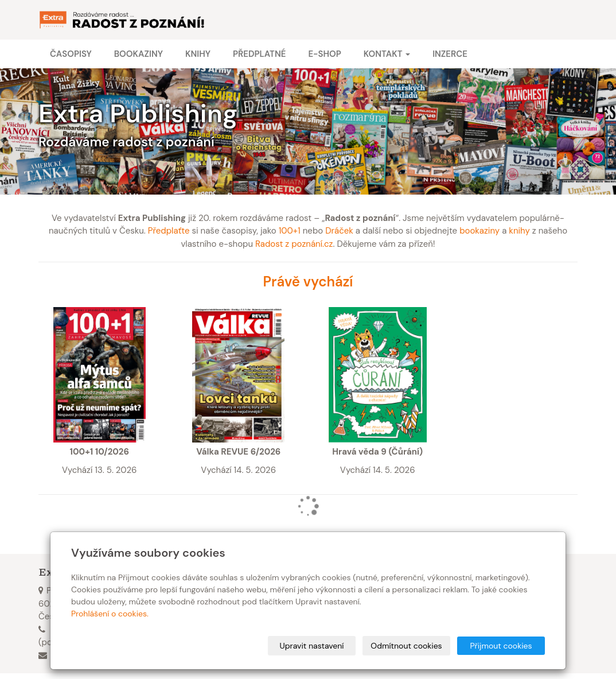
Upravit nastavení (312, 646)
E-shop (324, 54)
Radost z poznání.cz (294, 244)
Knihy (198, 54)
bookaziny (479, 231)
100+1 (290, 231)
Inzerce (450, 54)
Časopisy (71, 54)
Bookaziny (139, 54)
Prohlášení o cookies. (110, 614)
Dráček (339, 231)
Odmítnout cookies (406, 646)
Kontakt (387, 54)
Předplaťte (169, 231)
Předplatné (259, 54)
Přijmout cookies (501, 646)
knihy (519, 231)
